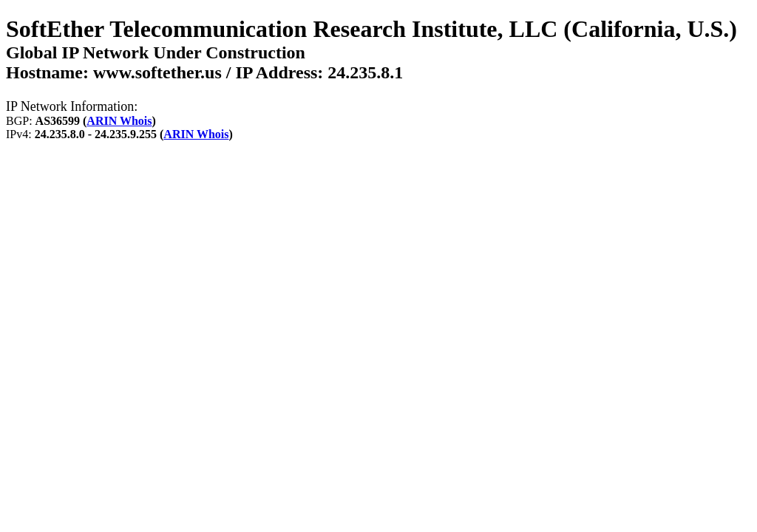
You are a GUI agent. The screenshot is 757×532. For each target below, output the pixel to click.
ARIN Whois (119, 121)
